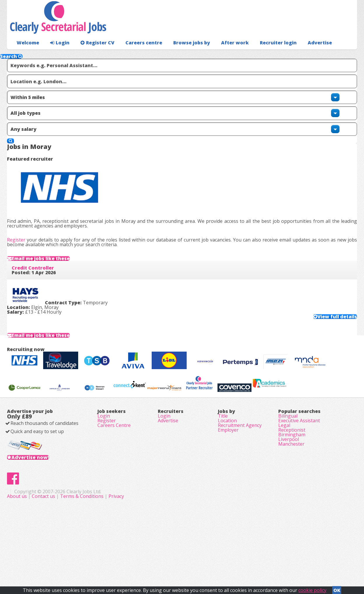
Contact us (161, 562)
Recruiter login (331, 54)
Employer (228, 475)
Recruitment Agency (240, 467)
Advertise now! (40, 504)
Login (56, 54)
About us (134, 562)
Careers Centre (114, 467)
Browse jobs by (179, 54)
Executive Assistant (299, 458)
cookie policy (312, 588)
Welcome (26, 54)
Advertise (293, 54)
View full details (325, 264)
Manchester (291, 499)
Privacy (233, 562)
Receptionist (292, 475)
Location (227, 458)
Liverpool (289, 491)
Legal (284, 467)
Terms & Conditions (198, 562)
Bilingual (288, 450)
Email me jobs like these (56, 197)
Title (223, 450)
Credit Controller (42, 218)
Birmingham (292, 483)
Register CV (91, 54)
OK (337, 588)
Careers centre (134, 54)
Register (26, 168)
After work (219, 54)
